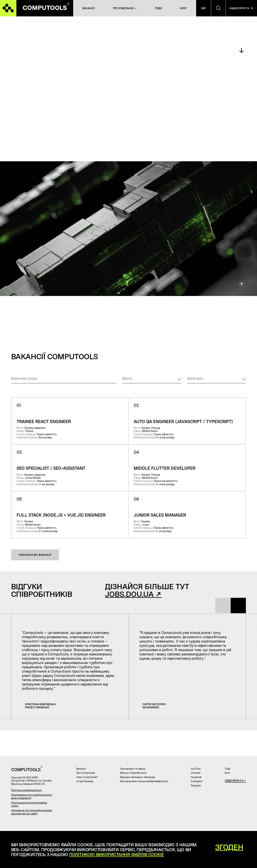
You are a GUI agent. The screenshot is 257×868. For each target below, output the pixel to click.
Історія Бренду (86, 782)
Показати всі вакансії (35, 555)
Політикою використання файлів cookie (116, 854)
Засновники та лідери (134, 770)
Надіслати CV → (235, 782)
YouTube (197, 770)
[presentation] (221, 606)
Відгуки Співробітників (134, 774)
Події (229, 770)
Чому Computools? (88, 778)
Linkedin (197, 774)
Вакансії (82, 770)
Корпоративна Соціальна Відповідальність (145, 782)
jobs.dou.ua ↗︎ (133, 594)
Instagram (198, 782)
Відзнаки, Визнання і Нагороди (139, 778)
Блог (229, 774)
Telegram (197, 786)
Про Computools (87, 774)
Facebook (197, 778)
